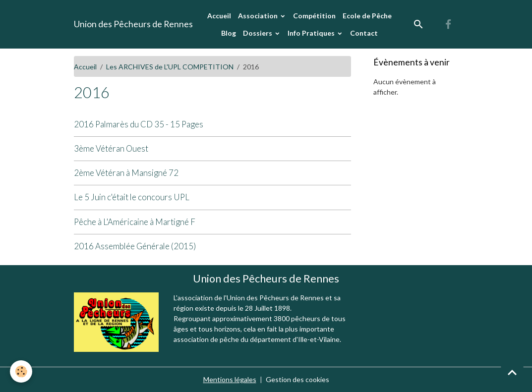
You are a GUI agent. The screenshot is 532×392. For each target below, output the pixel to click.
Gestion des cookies (297, 379)
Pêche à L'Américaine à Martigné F (135, 222)
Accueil (219, 16)
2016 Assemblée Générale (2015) (135, 246)
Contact (364, 33)
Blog (229, 33)
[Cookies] (21, 371)
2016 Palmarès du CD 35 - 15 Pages (139, 124)
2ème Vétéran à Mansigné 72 (126, 173)
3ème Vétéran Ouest (111, 148)
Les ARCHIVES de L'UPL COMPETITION (170, 67)
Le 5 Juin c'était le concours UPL (132, 197)
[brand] (133, 24)
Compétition (314, 16)
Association (259, 16)
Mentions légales (230, 379)
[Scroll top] (512, 372)
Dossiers (258, 33)
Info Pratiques (312, 33)
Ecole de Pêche (367, 16)
